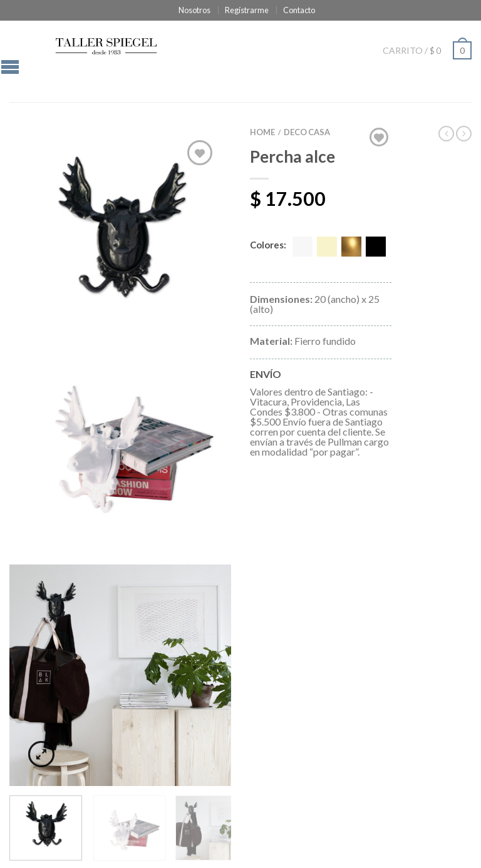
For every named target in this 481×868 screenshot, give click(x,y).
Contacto (299, 10)
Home (262, 132)
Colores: (268, 245)
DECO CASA (307, 132)
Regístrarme (247, 10)
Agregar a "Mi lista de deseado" (200, 153)
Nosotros (194, 10)
